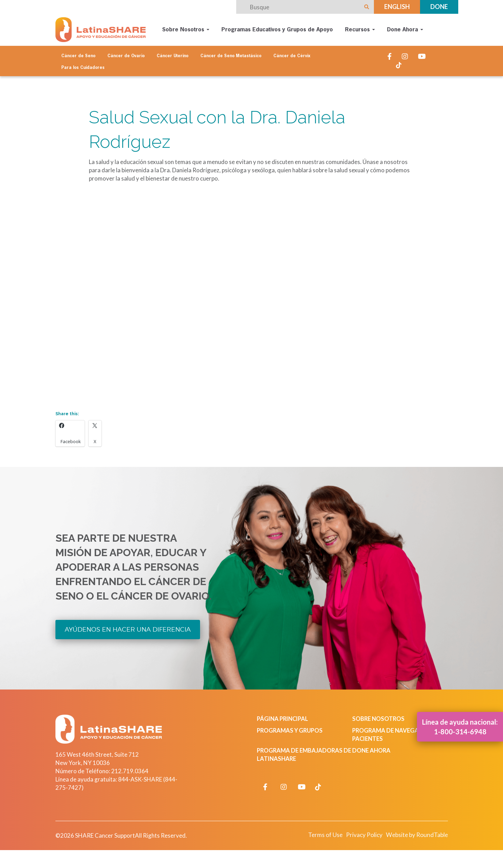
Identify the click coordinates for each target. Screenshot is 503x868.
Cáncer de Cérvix (292, 56)
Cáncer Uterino (172, 56)
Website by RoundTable (416, 835)
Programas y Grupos (291, 731)
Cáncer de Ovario (126, 56)
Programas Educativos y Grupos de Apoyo (277, 30)
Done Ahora (405, 30)
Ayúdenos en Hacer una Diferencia (128, 630)
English (397, 7)
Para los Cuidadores (83, 68)
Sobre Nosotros (186, 30)
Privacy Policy (361, 835)
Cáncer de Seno (78, 56)
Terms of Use (322, 835)
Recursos (360, 30)
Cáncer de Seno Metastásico (231, 56)
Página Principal (284, 719)
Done (439, 7)
